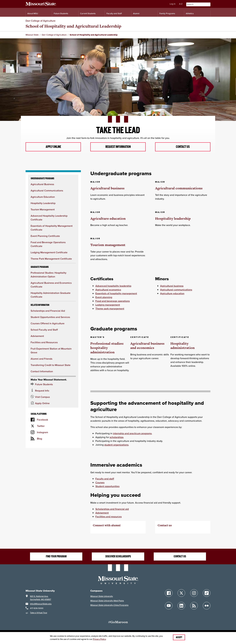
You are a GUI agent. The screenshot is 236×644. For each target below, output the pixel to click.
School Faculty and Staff (44, 330)
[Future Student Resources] (53, 385)
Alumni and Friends (41, 359)
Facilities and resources (109, 517)
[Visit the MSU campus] (53, 397)
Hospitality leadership (173, 219)
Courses (100, 483)
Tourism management (108, 245)
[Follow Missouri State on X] (181, 593)
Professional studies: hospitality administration (107, 348)
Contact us (183, 147)
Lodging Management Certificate (49, 253)
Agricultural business (107, 188)
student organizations (116, 445)
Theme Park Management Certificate (51, 259)
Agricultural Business (42, 184)
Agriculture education (108, 219)
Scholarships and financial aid (112, 509)
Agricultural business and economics (147, 346)
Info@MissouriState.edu (41, 604)
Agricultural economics (108, 290)
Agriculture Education (43, 197)
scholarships (116, 437)
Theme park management (110, 309)
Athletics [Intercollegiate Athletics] (190, 13)
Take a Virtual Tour (39, 613)
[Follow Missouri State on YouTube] (169, 606)
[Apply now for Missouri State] (53, 404)
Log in (172, 4)
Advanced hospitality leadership (113, 286)
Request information (118, 147)
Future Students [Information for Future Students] (61, 13)
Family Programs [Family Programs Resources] (167, 13)
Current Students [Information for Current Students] (88, 13)
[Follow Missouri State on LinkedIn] (181, 606)
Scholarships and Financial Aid (48, 311)
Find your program (56, 557)
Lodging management (108, 305)
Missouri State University (102, 597)
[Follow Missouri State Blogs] (194, 606)
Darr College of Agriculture (41, 21)
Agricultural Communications (47, 191)
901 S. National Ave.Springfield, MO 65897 (41, 598)
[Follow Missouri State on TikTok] (207, 593)
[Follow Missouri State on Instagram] (194, 593)
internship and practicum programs (132, 433)
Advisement (37, 336)
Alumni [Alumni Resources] (136, 13)
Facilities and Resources (44, 343)
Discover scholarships (118, 557)
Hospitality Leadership (43, 203)
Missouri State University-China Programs (109, 605)
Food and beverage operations (113, 301)
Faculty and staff (105, 479)
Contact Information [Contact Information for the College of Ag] (42, 372)
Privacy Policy (99, 639)
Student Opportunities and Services (50, 317)
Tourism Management (43, 210)
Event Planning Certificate (45, 236)
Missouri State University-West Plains (107, 601)
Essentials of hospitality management (116, 294)
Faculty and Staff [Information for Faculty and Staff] (114, 13)
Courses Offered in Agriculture (48, 324)
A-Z (181, 4)
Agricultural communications (179, 188)
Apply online (53, 147)
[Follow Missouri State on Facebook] (169, 593)
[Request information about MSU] (53, 391)
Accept (179, 637)
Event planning (104, 297)
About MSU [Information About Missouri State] (33, 13)
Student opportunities (107, 487)
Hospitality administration (183, 346)
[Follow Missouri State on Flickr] (207, 606)
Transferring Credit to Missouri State (51, 365)
